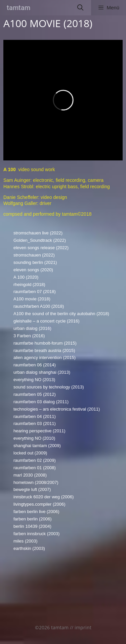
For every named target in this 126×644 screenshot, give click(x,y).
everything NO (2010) (34, 438)
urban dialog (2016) (32, 328)
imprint (83, 627)
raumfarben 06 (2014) (35, 365)
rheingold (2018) (29, 284)
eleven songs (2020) (33, 270)
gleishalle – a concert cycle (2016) (47, 321)
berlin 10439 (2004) (32, 526)
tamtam (18, 8)
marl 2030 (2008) (30, 475)
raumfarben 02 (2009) (35, 460)
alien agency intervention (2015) (45, 357)
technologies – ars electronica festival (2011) (57, 409)
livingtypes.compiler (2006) (39, 504)
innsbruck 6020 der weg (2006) (44, 497)
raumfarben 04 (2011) (35, 416)
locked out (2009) (30, 453)
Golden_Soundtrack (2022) (40, 240)
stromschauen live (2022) (38, 233)
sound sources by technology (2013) (49, 387)
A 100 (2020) (26, 277)
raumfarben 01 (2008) (35, 468)
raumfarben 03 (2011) (35, 423)
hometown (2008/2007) (36, 482)
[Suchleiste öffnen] (80, 8)
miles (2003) (26, 541)
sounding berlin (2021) (35, 262)
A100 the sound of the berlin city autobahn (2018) (61, 314)
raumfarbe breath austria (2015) (44, 350)
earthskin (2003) (29, 548)
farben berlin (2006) (32, 519)
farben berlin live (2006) (36, 512)
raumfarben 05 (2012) (35, 394)
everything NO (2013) (34, 380)
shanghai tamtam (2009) (37, 446)
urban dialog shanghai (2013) (42, 372)
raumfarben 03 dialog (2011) (41, 402)
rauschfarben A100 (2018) (39, 306)
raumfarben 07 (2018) (35, 292)
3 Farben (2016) (29, 336)
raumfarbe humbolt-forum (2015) (45, 343)
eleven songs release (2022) (41, 248)
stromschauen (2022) (34, 255)
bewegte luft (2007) (32, 489)
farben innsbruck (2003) (36, 534)
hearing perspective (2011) (39, 431)
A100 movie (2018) (32, 299)
